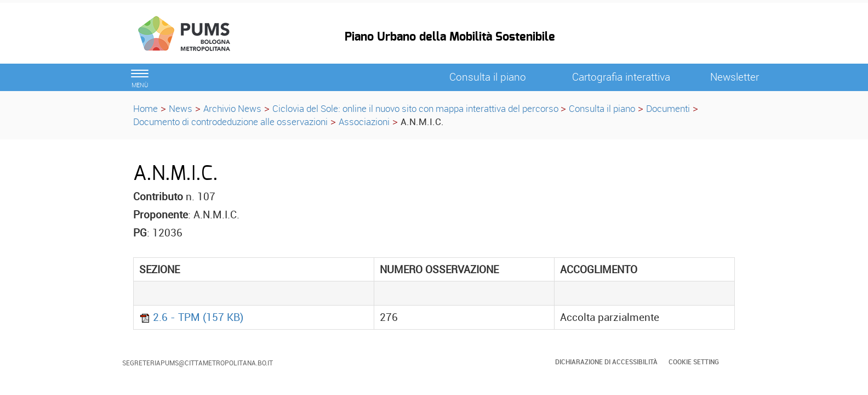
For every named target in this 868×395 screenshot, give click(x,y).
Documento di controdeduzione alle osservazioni (230, 122)
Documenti (668, 108)
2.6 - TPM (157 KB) (191, 317)
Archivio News (232, 108)
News (181, 108)
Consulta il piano (602, 108)
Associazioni (364, 122)
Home (145, 108)
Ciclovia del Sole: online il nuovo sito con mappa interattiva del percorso (416, 108)
